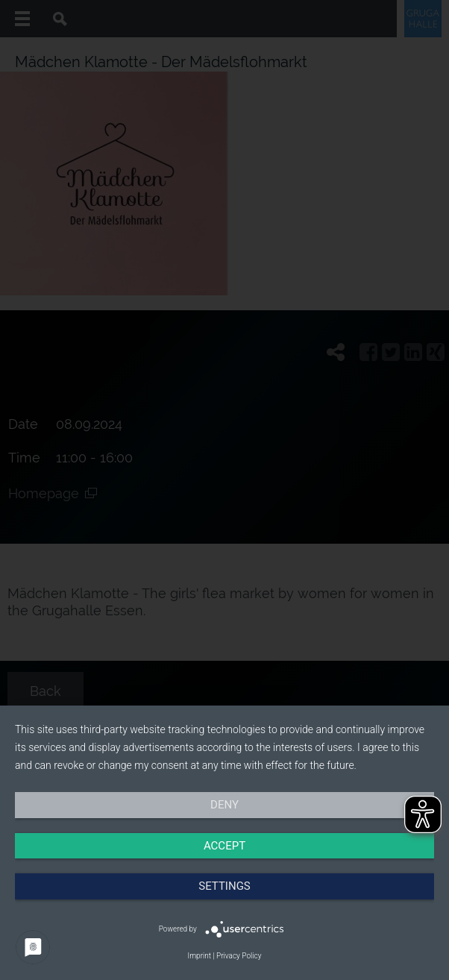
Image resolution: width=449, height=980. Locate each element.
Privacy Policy (239, 956)
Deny (224, 805)
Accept (224, 846)
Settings (224, 886)
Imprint (200, 956)
